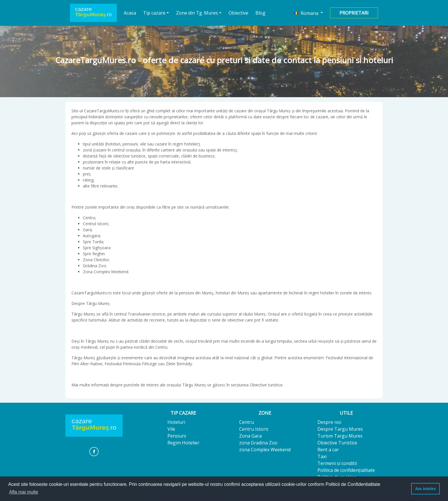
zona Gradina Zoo (258, 443)
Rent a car (328, 450)
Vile (171, 429)
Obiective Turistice (337, 443)
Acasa (130, 13)
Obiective (238, 13)
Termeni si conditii (337, 463)
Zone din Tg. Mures (197, 13)
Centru (247, 422)
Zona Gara (250, 436)
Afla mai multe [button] (24, 492)
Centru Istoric (254, 429)
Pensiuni (177, 436)
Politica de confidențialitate (346, 470)
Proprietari (354, 13)
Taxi (322, 456)
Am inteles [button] (426, 489)
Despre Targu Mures (340, 429)
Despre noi (329, 422)
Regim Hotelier (183, 443)
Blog (260, 13)
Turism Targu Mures (340, 436)
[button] (309, 13)
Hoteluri (176, 422)
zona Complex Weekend (265, 450)
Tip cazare (154, 13)
